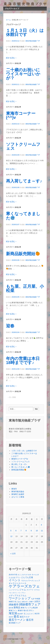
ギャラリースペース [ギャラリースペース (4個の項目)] (18, 583)
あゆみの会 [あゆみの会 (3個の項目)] (13, 574)
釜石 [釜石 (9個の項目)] (16, 616)
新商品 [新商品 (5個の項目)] (17, 607)
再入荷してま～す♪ (24, 181)
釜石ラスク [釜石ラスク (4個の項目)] (25, 617)
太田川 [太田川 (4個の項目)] (37, 601)
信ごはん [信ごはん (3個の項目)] (18, 602)
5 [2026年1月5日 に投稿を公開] (11, 531)
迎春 (10, 326)
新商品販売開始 (23, 254)
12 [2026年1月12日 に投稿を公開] (11, 536)
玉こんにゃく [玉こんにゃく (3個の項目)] (29, 614)
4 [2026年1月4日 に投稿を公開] (41, 525)
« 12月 (13, 554)
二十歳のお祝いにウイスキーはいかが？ (23, 74)
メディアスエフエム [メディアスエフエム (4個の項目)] (18, 595)
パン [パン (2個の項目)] (19, 593)
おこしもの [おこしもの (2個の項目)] (21, 575)
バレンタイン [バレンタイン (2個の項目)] (13, 593)
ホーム (8, 20)
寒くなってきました (23, 216)
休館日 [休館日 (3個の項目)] (11, 602)
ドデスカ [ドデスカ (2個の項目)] (37, 590)
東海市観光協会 (18, 491)
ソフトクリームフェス (23, 146)
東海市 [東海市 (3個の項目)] (20, 611)
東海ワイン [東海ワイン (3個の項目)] (13, 611)
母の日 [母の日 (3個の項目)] (26, 611)
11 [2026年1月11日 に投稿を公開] (42, 531)
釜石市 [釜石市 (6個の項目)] (30, 620)
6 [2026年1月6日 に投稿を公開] (16, 531)
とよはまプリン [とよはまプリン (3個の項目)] (15, 577)
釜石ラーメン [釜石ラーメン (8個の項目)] (17, 620)
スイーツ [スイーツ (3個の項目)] (30, 590)
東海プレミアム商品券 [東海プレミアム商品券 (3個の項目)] (29, 608)
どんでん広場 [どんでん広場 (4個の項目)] (27, 577)
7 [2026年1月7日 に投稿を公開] (21, 531)
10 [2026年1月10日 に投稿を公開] (37, 531)
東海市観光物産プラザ (15, 639)
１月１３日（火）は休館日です (25, 33)
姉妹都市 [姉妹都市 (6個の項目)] (14, 605)
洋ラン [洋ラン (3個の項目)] (32, 611)
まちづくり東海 (18, 497)
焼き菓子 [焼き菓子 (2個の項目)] (20, 614)
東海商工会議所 (18, 494)
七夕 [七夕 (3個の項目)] (33, 599)
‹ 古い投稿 (12, 397)
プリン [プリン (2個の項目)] (23, 593)
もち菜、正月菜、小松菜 (25, 288)
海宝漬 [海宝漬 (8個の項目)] (13, 613)
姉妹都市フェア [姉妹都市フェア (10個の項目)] (30, 604)
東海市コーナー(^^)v (21, 115)
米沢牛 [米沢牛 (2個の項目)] (11, 617)
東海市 (14, 489)
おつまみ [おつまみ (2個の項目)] (28, 575)
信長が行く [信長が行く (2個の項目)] (25, 602)
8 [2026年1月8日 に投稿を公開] (26, 531)
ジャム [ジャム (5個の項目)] (23, 590)
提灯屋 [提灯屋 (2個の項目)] (11, 608)
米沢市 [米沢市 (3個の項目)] (37, 614)
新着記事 (18, 63)
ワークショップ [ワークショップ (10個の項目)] (20, 598)
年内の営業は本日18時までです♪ (23, 361)
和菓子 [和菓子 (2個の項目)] (32, 602)
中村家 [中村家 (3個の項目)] (38, 599)
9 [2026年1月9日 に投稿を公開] (31, 531)
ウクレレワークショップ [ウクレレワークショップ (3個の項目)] (31, 581)
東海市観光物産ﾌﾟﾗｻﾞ (33, 41)
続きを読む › (11, 58)
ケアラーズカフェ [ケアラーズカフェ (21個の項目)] (24, 586)
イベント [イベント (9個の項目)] (15, 580)
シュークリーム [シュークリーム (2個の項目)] (14, 590)
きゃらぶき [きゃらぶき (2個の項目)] (35, 575)
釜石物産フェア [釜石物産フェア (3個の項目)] (15, 623)
